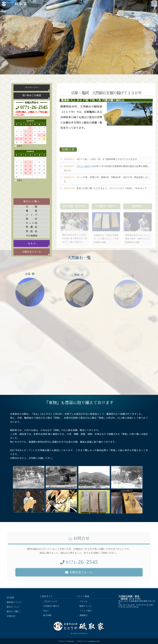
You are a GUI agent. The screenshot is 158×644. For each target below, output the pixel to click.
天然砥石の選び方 (51, 606)
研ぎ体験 (47, 615)
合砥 (31, 207)
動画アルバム (86, 606)
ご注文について (50, 601)
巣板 (31, 211)
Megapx (71, 641)
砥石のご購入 (13, 612)
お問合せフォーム (32, 252)
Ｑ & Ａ (32, 244)
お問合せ (11, 616)
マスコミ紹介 (83, 169)
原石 (31, 219)
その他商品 (32, 236)
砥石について (13, 607)
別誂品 (31, 231)
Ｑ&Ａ (46, 611)
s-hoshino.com (94, 641)
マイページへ (32, 88)
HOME (10, 598)
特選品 (31, 227)
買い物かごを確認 (32, 95)
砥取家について (14, 602)
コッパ (31, 215)
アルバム (84, 601)
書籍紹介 (84, 615)
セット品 (31, 223)
